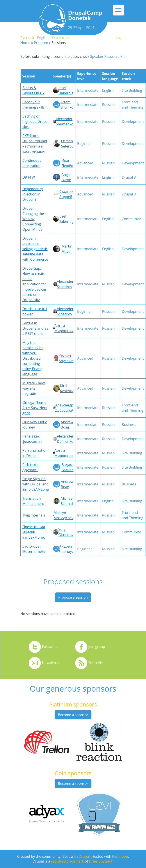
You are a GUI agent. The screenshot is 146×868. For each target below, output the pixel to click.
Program (41, 43)
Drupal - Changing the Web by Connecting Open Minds (33, 219)
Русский (27, 38)
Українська (61, 38)
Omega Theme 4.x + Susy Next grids (35, 408)
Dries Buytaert (101, 861)
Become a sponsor (73, 715)
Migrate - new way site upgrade (34, 388)
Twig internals (34, 515)
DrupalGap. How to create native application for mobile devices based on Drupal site (35, 284)
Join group (97, 647)
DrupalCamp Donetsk (85, 15)
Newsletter (51, 663)
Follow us (50, 647)
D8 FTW (29, 177)
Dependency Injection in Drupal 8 (33, 194)
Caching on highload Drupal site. (36, 121)
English (43, 38)
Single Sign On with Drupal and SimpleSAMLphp (36, 484)
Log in (121, 38)
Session (29, 76)
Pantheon (120, 856)
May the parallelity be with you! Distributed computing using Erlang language (33, 358)
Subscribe (96, 663)
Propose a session (73, 597)
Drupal (84, 856)
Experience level (87, 76)
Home (25, 43)
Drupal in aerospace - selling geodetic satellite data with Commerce (35, 249)
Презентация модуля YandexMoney (34, 532)
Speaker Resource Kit (107, 56)
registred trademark (68, 861)
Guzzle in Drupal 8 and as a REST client (35, 328)
